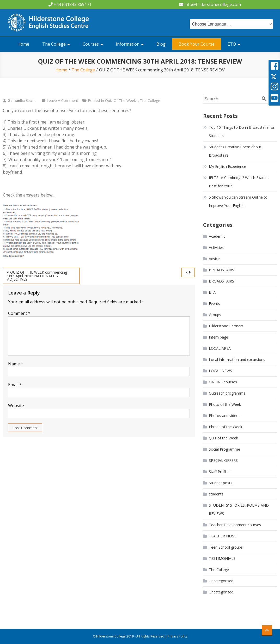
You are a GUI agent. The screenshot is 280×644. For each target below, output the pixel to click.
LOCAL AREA (220, 348)
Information (128, 44)
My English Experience (227, 166)
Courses (91, 44)
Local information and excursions (237, 360)
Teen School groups (226, 547)
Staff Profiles (220, 472)
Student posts (221, 483)
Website (16, 406)
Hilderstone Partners (226, 326)
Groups (215, 315)
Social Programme (224, 449)
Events (214, 303)
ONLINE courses (223, 382)
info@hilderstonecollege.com (213, 4)
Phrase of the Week (226, 427)
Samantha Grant (22, 101)
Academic (217, 236)
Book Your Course (197, 44)
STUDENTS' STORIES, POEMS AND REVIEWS (239, 509)
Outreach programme (227, 393)
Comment (19, 313)
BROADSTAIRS (221, 270)
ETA (212, 292)
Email (15, 385)
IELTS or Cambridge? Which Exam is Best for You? (239, 182)
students (216, 494)
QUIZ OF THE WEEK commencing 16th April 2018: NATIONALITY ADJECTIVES (37, 276)
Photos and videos (225, 416)
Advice (214, 259)
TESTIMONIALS (222, 558)
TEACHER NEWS (223, 536)
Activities (216, 247)
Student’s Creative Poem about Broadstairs (235, 151)
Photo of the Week (225, 404)
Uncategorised (221, 581)
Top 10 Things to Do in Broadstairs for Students (242, 131)
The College (54, 44)
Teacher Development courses (235, 525)
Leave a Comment (62, 100)
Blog (161, 44)
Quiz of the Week (120, 100)
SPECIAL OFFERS (223, 460)
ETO (232, 44)
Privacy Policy (178, 636)
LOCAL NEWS (220, 371)
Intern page (218, 337)
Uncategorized (221, 592)
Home (23, 44)
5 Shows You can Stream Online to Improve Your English (238, 201)
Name (16, 364)
